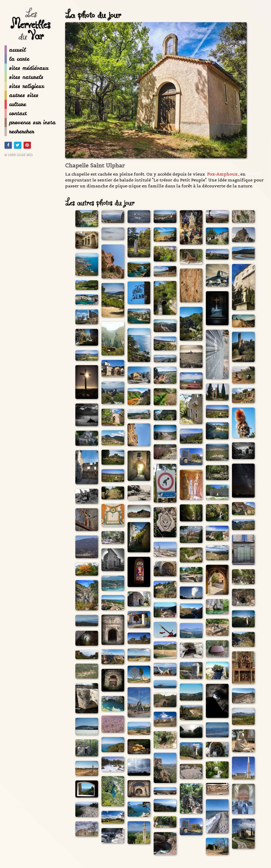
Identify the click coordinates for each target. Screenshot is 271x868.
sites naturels (24, 77)
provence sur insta (30, 122)
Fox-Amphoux (222, 174)
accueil (15, 50)
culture (15, 104)
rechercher (19, 132)
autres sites (21, 95)
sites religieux (24, 86)
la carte (17, 59)
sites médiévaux (26, 68)
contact (16, 113)
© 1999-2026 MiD (19, 155)
